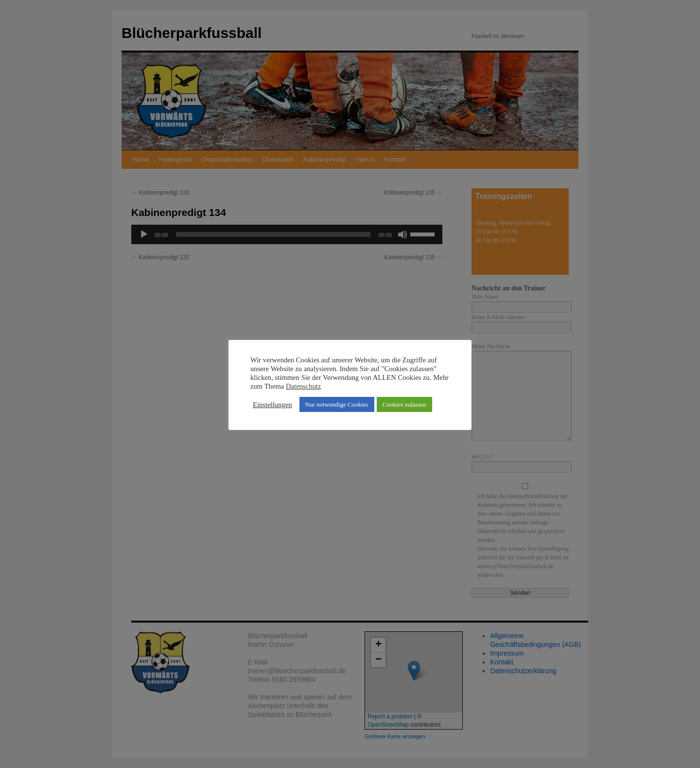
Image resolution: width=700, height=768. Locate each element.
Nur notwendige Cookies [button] (337, 404)
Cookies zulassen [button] (404, 404)
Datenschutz (303, 386)
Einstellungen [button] (272, 405)
